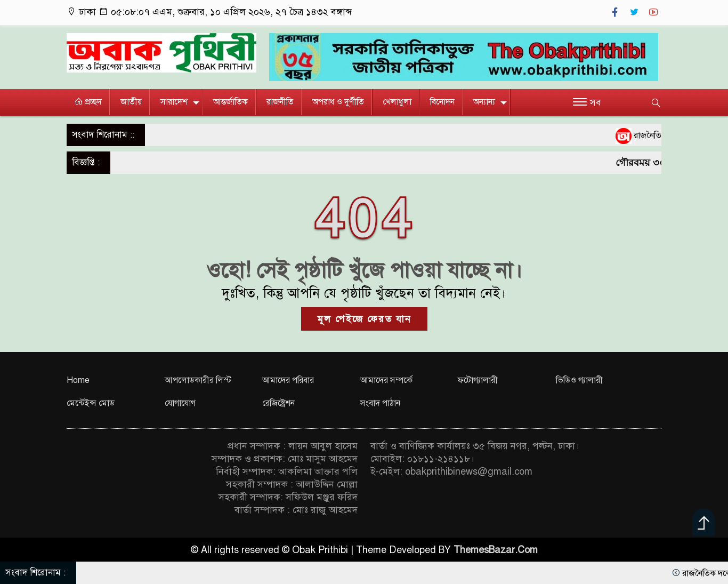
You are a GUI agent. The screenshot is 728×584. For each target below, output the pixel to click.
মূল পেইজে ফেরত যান (364, 319)
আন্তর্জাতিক (230, 102)
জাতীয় (131, 102)
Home (78, 380)
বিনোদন (442, 102)
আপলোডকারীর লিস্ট (198, 380)
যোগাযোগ (180, 403)
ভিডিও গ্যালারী (579, 380)
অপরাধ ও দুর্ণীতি (338, 102)
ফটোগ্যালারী (478, 380)
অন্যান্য (484, 102)
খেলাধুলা (397, 102)
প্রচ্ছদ (88, 102)
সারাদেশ (174, 102)
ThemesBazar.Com (496, 550)
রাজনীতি (280, 102)
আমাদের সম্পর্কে (386, 380)
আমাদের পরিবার (288, 380)
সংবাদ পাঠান (380, 403)
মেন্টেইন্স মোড (91, 403)
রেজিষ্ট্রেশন (278, 403)
